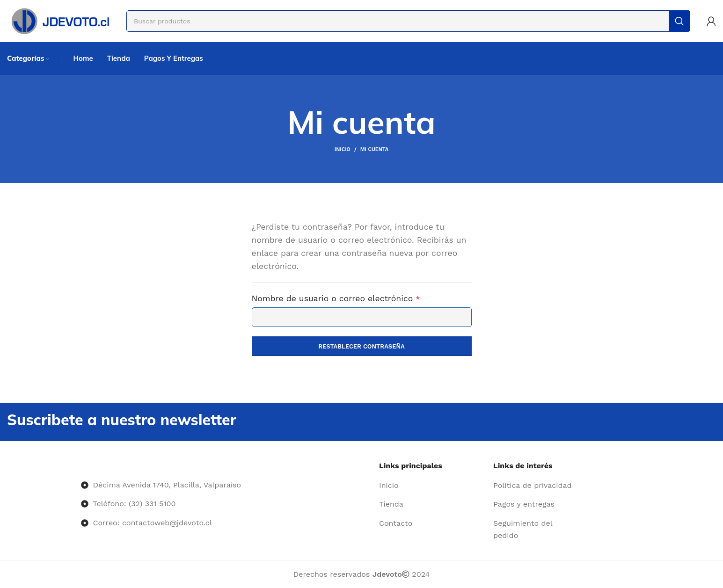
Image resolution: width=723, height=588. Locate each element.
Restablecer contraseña (361, 346)
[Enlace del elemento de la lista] (433, 486)
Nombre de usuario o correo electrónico (358, 298)
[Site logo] (60, 20)
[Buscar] (408, 21)
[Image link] (81, 466)
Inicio (343, 149)
